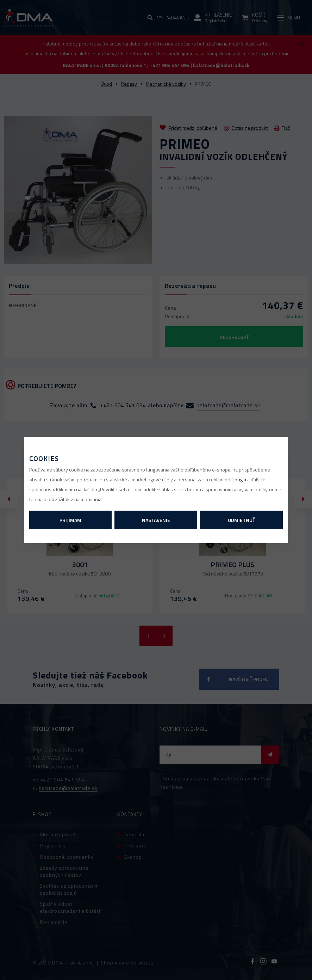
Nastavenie (156, 520)
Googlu (239, 479)
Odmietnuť (241, 520)
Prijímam (70, 520)
